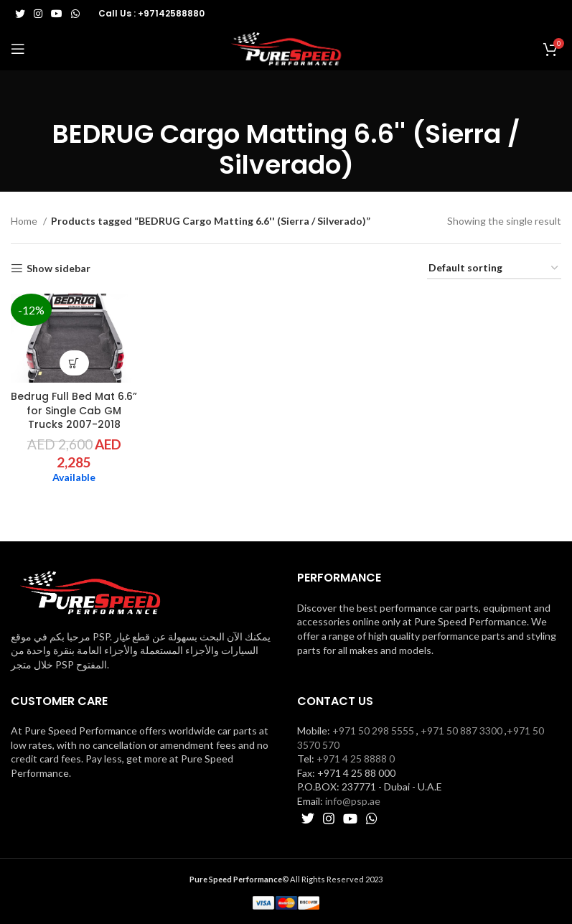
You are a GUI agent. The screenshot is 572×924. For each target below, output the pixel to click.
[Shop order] (494, 269)
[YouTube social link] (57, 14)
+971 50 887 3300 (461, 731)
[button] (74, 363)
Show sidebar (58, 269)
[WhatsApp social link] (75, 14)
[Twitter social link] (20, 14)
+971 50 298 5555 (373, 731)
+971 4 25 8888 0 (356, 759)
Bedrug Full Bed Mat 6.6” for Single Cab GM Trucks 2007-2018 (74, 410)
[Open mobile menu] (18, 49)
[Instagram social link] (38, 14)
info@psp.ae (353, 801)
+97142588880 (171, 13)
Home (25, 221)
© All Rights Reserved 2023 (286, 879)
